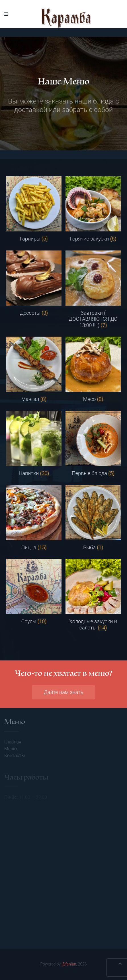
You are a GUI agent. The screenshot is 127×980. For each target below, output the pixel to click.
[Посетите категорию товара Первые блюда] (93, 444)
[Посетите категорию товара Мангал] (34, 369)
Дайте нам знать (64, 692)
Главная (13, 742)
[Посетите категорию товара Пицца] (34, 518)
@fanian (69, 964)
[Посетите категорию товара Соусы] (34, 592)
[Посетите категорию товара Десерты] (34, 283)
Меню (11, 749)
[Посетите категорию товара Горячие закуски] (93, 209)
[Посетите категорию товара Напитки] (34, 444)
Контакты (15, 756)
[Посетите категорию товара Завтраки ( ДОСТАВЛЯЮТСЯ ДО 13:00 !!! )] (93, 289)
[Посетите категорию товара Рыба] (93, 518)
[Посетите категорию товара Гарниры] (34, 209)
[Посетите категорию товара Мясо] (93, 369)
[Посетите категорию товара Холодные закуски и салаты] (93, 595)
